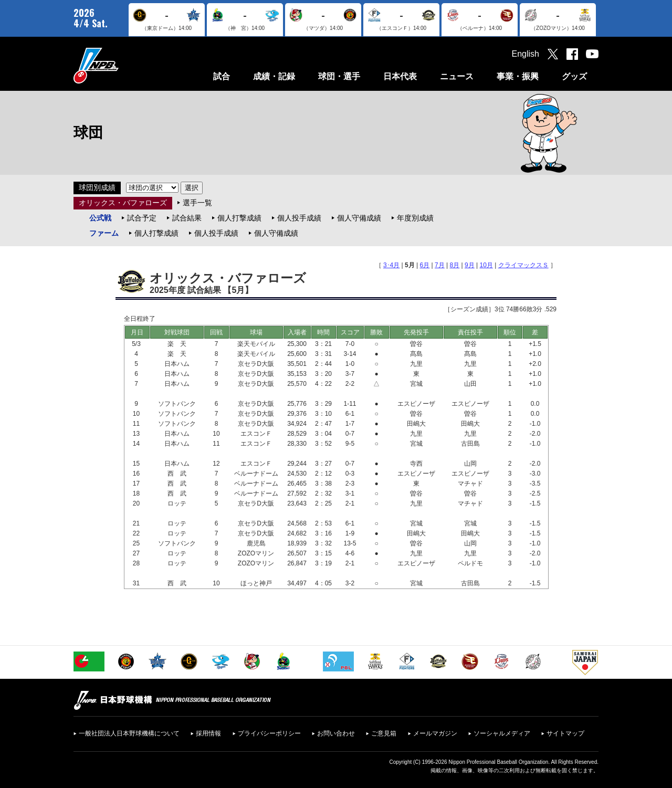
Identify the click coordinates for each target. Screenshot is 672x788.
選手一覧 (197, 203)
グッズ (574, 76)
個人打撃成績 (239, 218)
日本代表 (400, 76)
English (526, 54)
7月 (440, 265)
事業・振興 (518, 76)
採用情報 (208, 733)
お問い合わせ (336, 733)
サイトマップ (565, 733)
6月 (425, 265)
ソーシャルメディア (502, 733)
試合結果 (187, 218)
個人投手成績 (299, 218)
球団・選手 (339, 76)
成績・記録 (274, 76)
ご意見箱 (384, 733)
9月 (470, 265)
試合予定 (142, 218)
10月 (486, 265)
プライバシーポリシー (269, 733)
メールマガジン (435, 733)
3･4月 (391, 265)
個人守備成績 (359, 218)
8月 (455, 265)
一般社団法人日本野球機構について (129, 733)
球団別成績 (97, 187)
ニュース (457, 76)
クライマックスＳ (523, 265)
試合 (222, 76)
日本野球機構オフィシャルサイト (122, 65)
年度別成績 (415, 218)
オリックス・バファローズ (123, 203)
